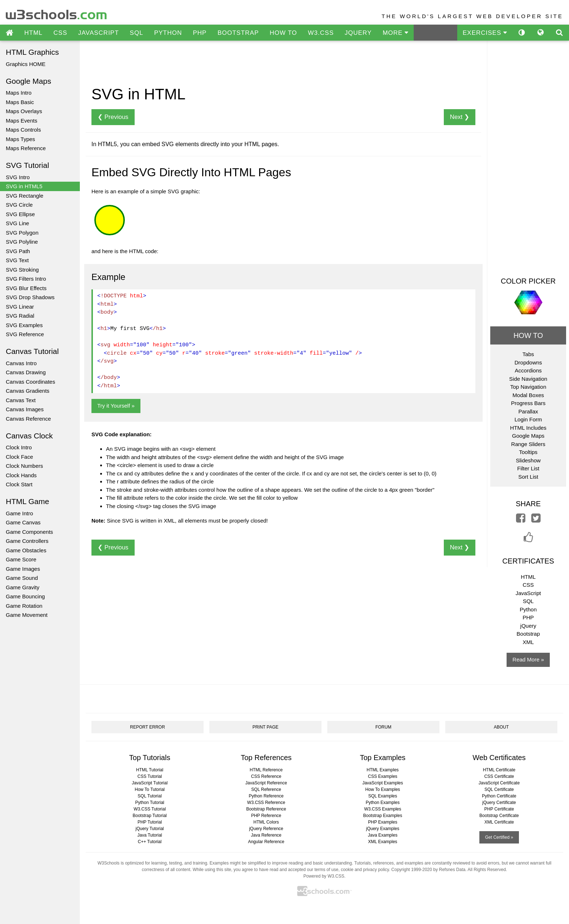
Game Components (29, 532)
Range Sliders (528, 444)
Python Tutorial (150, 803)
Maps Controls (23, 130)
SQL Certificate (499, 789)
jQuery (528, 626)
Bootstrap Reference (266, 809)
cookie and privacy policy (365, 870)
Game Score (21, 559)
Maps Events (22, 121)
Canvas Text (21, 400)
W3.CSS (321, 33)
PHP (200, 33)
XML (528, 642)
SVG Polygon (22, 233)
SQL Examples (383, 796)
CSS (60, 33)
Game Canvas (23, 522)
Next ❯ (460, 117)
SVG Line (17, 223)
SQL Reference (266, 789)
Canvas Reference (28, 419)
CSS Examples (383, 776)
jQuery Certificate (499, 803)
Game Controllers (27, 541)
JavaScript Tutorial (150, 783)
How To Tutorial (150, 789)
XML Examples (382, 842)
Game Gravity (23, 587)
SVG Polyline (22, 242)
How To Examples (383, 789)
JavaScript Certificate (499, 783)
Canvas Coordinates (30, 382)
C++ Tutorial (150, 842)
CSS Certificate (499, 776)
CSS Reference (266, 776)
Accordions (528, 370)
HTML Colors (266, 822)
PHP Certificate (499, 809)
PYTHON (168, 33)
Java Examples (383, 835)
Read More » (528, 659)
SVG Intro (18, 177)
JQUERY (358, 33)
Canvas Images (25, 409)
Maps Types (21, 139)
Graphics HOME (26, 64)
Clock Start (19, 484)
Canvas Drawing (26, 372)
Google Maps (528, 436)
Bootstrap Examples (383, 816)
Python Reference (266, 796)
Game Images (23, 569)
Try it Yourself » (116, 406)
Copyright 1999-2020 (412, 870)
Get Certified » (499, 837)
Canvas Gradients (28, 391)
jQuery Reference (266, 829)
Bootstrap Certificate (499, 816)
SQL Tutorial (150, 796)
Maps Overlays (24, 111)
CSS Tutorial (150, 776)
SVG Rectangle (24, 196)
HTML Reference (266, 770)
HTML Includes (528, 428)
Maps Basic (20, 102)
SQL (137, 33)
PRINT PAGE (266, 727)
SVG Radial (20, 316)
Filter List (528, 468)
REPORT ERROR (147, 727)
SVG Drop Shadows (30, 297)
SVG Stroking (22, 270)
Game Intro (19, 513)
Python (528, 609)
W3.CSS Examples (382, 809)
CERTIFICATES (528, 561)
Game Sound (22, 578)
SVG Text (17, 260)
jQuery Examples (383, 829)
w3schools (57, 13)
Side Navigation (528, 379)
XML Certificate (499, 822)
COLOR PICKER (528, 281)
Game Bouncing (25, 596)
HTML (33, 33)
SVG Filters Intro (26, 279)
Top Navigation (528, 387)
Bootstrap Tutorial (150, 816)
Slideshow (528, 460)
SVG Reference (25, 334)
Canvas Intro (21, 363)
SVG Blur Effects (26, 288)
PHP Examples (382, 822)
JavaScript (528, 593)
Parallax (528, 411)
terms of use (326, 870)
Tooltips (528, 452)
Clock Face (19, 457)
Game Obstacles (26, 550)
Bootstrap (528, 634)
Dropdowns (528, 362)
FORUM (383, 727)
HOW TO (283, 33)
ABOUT (501, 727)
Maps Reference (26, 148)
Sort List (528, 477)
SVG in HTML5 (24, 186)
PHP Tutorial (150, 822)
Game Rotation (24, 606)
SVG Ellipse (20, 214)
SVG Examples (24, 325)
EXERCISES (485, 33)
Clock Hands (21, 475)
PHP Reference (266, 816)
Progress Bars (528, 403)
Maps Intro (19, 93)
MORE (395, 33)
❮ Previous (113, 117)
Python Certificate (499, 796)
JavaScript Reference (266, 783)
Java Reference (266, 835)
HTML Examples (382, 770)
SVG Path (18, 251)
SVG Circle (19, 205)
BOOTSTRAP (238, 33)
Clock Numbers (24, 466)
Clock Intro (19, 447)
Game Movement (27, 615)
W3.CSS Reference (266, 803)
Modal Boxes (528, 395)
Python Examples (383, 803)
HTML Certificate (499, 770)
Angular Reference (266, 842)
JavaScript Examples (382, 783)
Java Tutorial (150, 835)
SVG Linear (20, 307)
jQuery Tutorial (150, 829)
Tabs (528, 354)
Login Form (528, 419)
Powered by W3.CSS (324, 876)
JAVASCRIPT (98, 33)
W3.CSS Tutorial (150, 809)
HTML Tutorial (150, 770)
